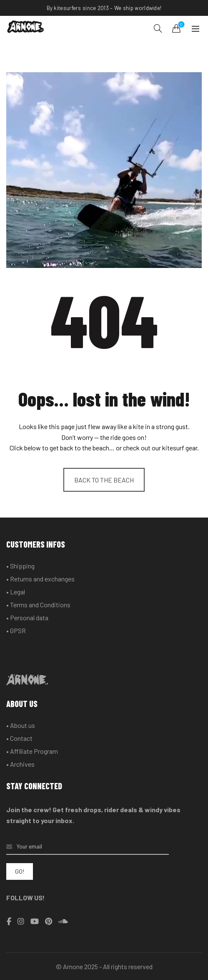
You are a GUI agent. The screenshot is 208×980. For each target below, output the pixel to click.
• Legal (16, 592)
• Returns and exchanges (40, 579)
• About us (21, 725)
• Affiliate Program (32, 751)
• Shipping (20, 566)
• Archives (20, 764)
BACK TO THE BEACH (104, 480)
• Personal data (27, 618)
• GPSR (16, 630)
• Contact (19, 738)
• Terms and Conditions (38, 605)
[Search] (158, 28)
